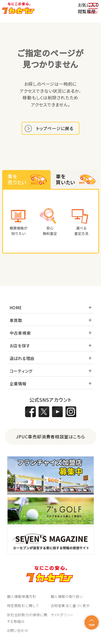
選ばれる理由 (22, 358)
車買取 (16, 320)
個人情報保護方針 (22, 596)
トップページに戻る (55, 128)
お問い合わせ (18, 630)
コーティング (21, 371)
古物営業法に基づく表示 (70, 606)
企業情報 (18, 384)
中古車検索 (20, 333)
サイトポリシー (62, 615)
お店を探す (20, 346)
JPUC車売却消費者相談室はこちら (50, 437)
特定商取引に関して (23, 606)
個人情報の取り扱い (67, 596)
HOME (16, 308)
